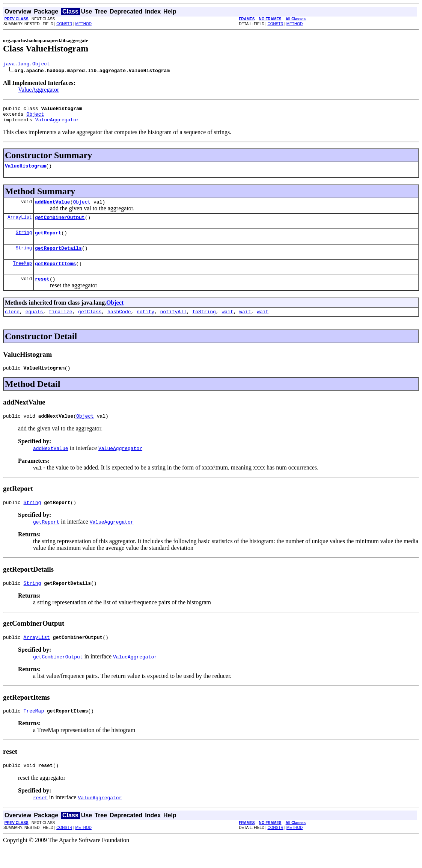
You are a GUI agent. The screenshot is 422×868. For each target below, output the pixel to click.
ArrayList (20, 225)
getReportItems (55, 275)
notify (145, 325)
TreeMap (23, 274)
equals (34, 325)
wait (227, 325)
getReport (48, 242)
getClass (90, 325)
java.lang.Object (26, 65)
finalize (60, 325)
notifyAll (173, 325)
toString (204, 325)
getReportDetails (58, 258)
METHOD (84, 24)
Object (35, 117)
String (24, 241)
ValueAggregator (38, 91)
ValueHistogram (25, 171)
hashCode (119, 325)
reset (42, 291)
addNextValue (53, 208)
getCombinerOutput (60, 225)
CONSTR (64, 24)
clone (12, 325)
